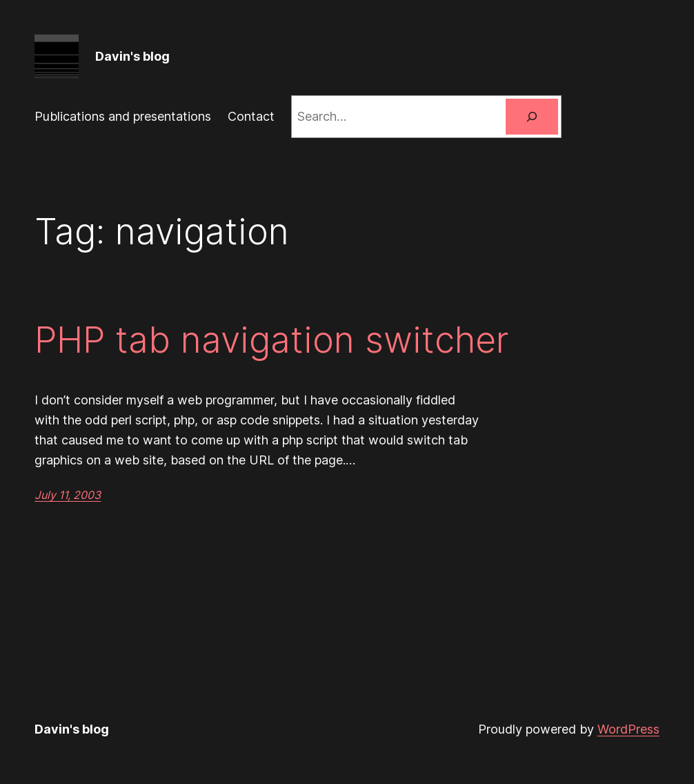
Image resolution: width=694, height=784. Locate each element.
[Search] (532, 117)
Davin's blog (132, 56)
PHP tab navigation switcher (271, 340)
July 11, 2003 (68, 495)
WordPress (628, 729)
